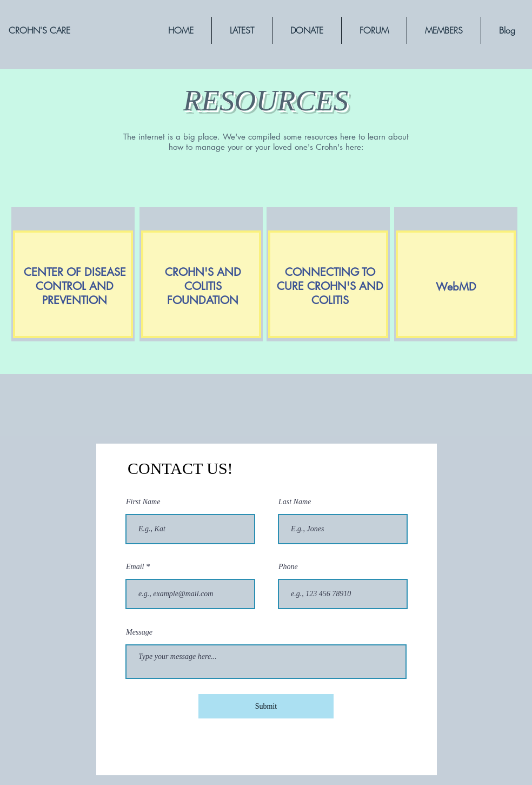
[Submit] (266, 706)
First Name (143, 502)
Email (135, 567)
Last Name (295, 502)
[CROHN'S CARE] (39, 30)
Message (139, 632)
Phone (288, 567)
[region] (181, 321)
